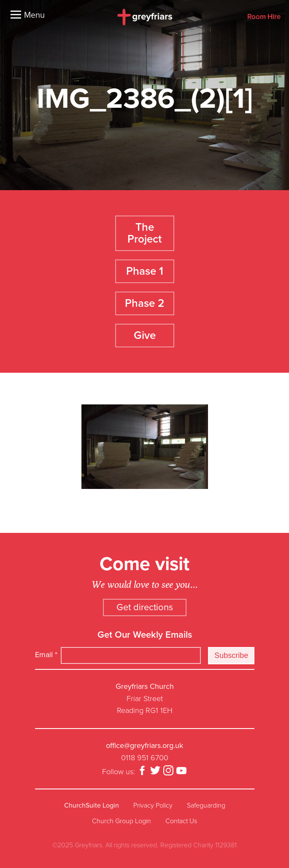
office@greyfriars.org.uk (144, 745)
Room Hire (264, 17)
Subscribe (231, 655)
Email (46, 655)
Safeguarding (206, 805)
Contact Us (181, 821)
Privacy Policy (153, 805)
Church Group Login (122, 821)
